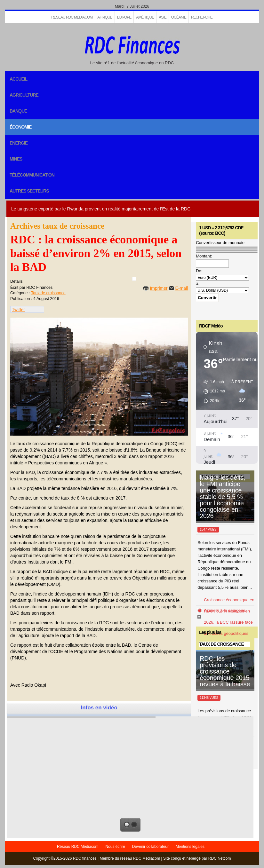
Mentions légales (190, 847)
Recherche (202, 17)
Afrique (105, 17)
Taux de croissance (48, 293)
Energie (19, 143)
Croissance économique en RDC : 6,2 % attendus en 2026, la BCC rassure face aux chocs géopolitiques (229, 617)
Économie (20, 127)
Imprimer (159, 288)
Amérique (145, 17)
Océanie (179, 17)
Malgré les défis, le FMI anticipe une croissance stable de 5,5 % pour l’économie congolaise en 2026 (222, 497)
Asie (162, 17)
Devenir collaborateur (150, 847)
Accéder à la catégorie (224, 610)
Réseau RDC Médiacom (72, 17)
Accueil (18, 79)
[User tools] (134, 279)
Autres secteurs (29, 191)
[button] (212, 391)
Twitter (18, 310)
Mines (16, 159)
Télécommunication (32, 175)
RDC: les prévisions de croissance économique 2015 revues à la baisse (225, 671)
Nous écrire (115, 847)
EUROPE (124, 17)
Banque (18, 111)
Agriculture (24, 95)
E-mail (182, 288)
